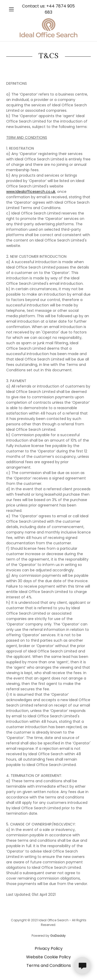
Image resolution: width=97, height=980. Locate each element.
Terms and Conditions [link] (49, 965)
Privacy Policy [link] (49, 948)
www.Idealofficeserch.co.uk (31, 192)
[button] (13, 9)
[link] (49, 28)
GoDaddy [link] (58, 936)
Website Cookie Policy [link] (48, 957)
